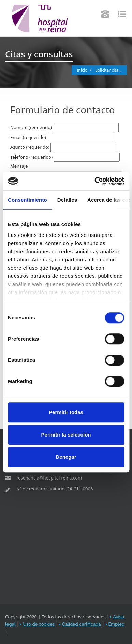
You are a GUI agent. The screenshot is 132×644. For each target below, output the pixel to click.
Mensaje (19, 166)
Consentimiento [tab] (27, 200)
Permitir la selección (66, 435)
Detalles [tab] (67, 200)
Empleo (116, 624)
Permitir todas (66, 412)
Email (28, 137)
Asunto (30, 147)
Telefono (31, 157)
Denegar (66, 457)
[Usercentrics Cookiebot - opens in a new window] (95, 181)
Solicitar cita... (108, 70)
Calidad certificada (81, 624)
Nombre (31, 127)
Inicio (82, 70)
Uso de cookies (39, 624)
